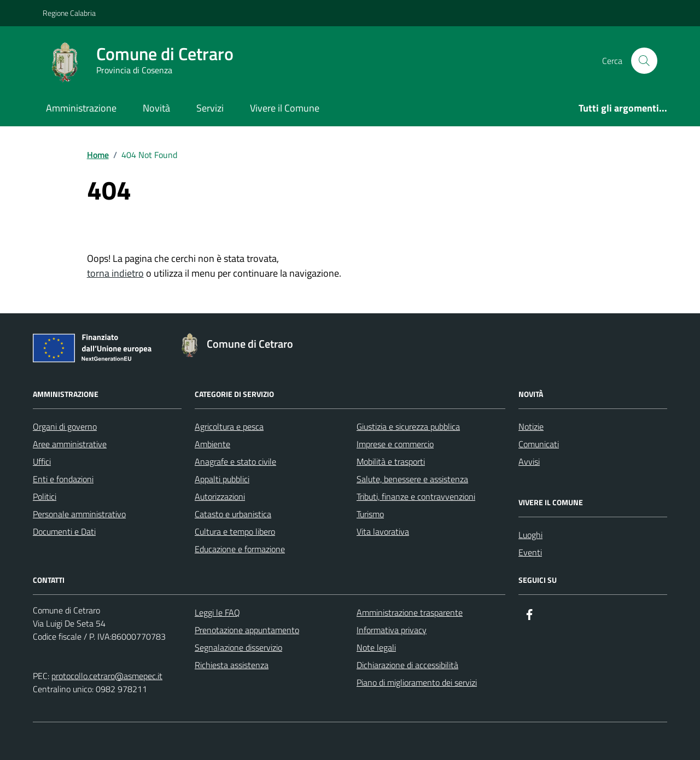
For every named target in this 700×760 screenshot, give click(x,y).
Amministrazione (81, 108)
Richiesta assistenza (232, 665)
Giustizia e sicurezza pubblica (408, 426)
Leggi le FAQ (217, 612)
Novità (156, 108)
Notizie (531, 426)
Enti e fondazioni (63, 479)
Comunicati (539, 444)
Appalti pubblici (222, 479)
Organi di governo (65, 426)
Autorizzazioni (220, 496)
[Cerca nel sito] (644, 61)
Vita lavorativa (383, 531)
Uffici (42, 461)
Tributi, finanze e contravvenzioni (416, 496)
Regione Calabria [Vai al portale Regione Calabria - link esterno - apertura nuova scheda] (69, 13)
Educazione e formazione (240, 549)
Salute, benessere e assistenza (412, 479)
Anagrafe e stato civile (235, 461)
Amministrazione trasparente (410, 612)
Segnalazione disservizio (238, 647)
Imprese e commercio (395, 444)
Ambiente (212, 444)
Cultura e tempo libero (235, 531)
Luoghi (530, 535)
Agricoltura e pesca (229, 426)
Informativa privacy (392, 630)
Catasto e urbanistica (233, 514)
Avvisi (529, 461)
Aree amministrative (70, 444)
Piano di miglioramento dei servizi (417, 682)
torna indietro (115, 273)
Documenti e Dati (64, 531)
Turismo (370, 514)
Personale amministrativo (79, 514)
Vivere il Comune (285, 108)
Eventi (530, 552)
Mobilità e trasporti (391, 461)
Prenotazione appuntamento (247, 630)
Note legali (376, 647)
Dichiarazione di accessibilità (407, 665)
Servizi (210, 108)
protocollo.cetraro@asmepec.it (107, 676)
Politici (45, 496)
